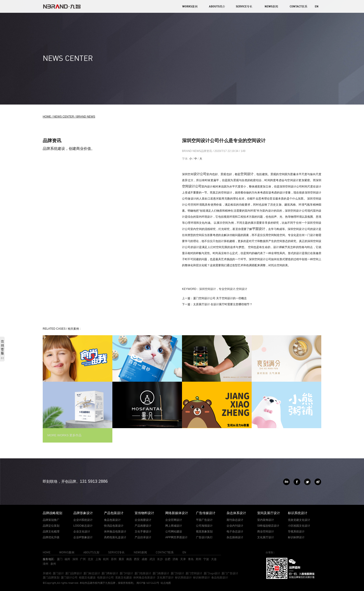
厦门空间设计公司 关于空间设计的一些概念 (220, 298)
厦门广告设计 (230, 573)
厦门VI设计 (126, 573)
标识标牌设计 (201, 577)
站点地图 (166, 583)
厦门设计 (58, 573)
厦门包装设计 (143, 573)
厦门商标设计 (110, 573)
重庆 (121, 559)
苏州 (114, 559)
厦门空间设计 (194, 573)
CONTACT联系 (299, 6)
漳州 (45, 564)
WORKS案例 (190, 6)
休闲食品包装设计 (144, 577)
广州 (83, 559)
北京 (91, 559)
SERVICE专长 (244, 6)
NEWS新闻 (271, 6)
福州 (67, 559)
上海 (98, 559)
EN (317, 6)
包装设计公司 (105, 577)
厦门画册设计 (161, 573)
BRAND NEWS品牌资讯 (197, 151)
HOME (47, 552)
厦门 (60, 559)
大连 (214, 559)
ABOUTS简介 (217, 6)
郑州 (198, 559)
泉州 (53, 564)
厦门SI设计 (177, 573)
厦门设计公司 (69, 577)
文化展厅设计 (165, 577)
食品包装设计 (220, 577)
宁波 (206, 559)
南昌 (129, 559)
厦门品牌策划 (51, 577)
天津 (183, 559)
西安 (137, 559)
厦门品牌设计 (74, 573)
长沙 (160, 559)
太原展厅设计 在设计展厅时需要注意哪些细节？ (223, 304)
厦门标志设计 (92, 573)
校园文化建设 (87, 577)
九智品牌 (110, 583)
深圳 (75, 559)
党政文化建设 (123, 577)
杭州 (106, 559)
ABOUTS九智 (91, 552)
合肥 (168, 559)
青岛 (191, 559)
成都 (144, 559)
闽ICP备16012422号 (148, 583)
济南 (175, 559)
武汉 (152, 559)
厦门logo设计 (212, 573)
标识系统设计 (183, 577)
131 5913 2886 (94, 481)
